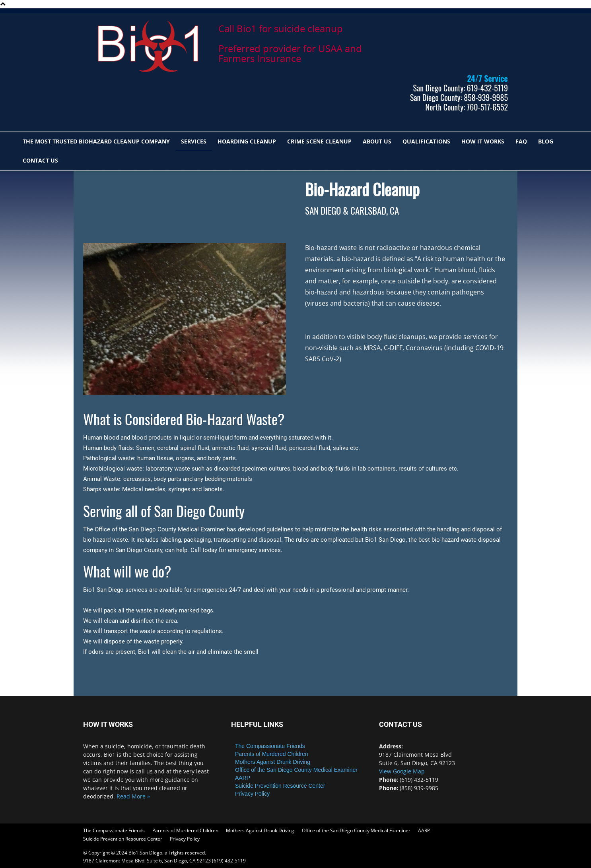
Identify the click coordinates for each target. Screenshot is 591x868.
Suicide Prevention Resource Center (280, 786)
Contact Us (40, 160)
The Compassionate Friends (270, 746)
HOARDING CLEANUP (247, 141)
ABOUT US (377, 141)
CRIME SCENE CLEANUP (319, 141)
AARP (243, 778)
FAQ (521, 141)
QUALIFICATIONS (426, 141)
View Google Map (402, 771)
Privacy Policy (252, 794)
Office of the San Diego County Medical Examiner (296, 770)
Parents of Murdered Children (272, 754)
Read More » (133, 796)
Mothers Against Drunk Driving (273, 762)
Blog (546, 141)
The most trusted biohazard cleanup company (96, 141)
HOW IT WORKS (483, 141)
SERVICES (194, 141)
